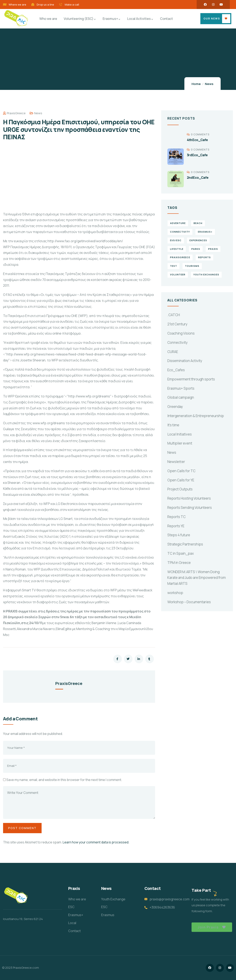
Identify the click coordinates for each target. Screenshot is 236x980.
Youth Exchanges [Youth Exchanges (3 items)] (206, 274)
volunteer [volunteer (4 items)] (178, 274)
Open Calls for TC (181, 471)
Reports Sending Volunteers (190, 508)
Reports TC (176, 517)
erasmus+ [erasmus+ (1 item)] (205, 232)
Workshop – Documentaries (189, 602)
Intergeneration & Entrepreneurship (196, 416)
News (209, 84)
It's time (173, 425)
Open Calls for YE (181, 480)
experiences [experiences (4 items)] (198, 240)
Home (196, 84)
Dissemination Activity (185, 361)
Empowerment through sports (191, 379)
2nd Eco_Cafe (198, 178)
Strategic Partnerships (185, 544)
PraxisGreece (14, 113)
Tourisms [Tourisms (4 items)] (192, 266)
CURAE (173, 352)
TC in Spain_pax (181, 553)
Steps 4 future (179, 535)
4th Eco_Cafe (197, 140)
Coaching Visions (181, 333)
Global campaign (181, 397)
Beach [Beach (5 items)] (198, 223)
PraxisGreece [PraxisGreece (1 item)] (180, 257)
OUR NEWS (212, 19)
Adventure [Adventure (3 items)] (178, 223)
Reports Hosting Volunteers (189, 498)
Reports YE (176, 526)
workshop (175, 593)
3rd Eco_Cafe (197, 155)
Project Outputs (180, 489)
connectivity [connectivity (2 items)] (180, 232)
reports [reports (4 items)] (204, 257)
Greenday (175, 407)
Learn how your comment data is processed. (96, 842)
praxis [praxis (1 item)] (213, 249)
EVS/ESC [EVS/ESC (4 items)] (176, 240)
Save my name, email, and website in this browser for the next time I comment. (64, 780)
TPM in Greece (179, 563)
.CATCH (174, 315)
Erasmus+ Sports (181, 388)
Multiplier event (180, 443)
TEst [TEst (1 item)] (174, 266)
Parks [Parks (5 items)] (196, 249)
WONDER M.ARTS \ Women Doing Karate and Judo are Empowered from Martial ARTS (197, 578)
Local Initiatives (180, 434)
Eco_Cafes (176, 370)
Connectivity (178, 342)
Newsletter (176, 462)
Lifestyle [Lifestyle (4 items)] (177, 249)
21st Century (177, 324)
